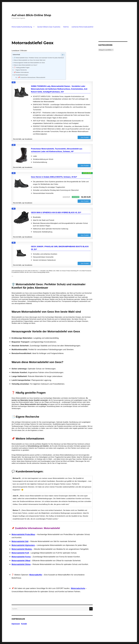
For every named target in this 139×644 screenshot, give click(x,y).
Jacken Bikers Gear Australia (49, 27)
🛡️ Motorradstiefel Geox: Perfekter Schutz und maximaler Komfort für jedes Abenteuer (39, 58)
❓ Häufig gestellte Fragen (22, 68)
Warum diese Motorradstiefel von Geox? (26, 65)
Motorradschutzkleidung (22, 27)
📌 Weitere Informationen (21, 72)
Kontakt (24, 624)
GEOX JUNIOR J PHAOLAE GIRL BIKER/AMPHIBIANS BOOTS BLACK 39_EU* (60, 248)
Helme (66, 27)
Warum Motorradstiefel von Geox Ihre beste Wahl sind (30, 60)
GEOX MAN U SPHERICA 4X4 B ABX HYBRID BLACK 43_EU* (56, 213)
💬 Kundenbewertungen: (21, 75)
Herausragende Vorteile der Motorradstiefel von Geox (29, 63)
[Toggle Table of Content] (62, 55)
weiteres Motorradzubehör (82, 27)
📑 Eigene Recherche (20, 70)
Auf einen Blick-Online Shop (31, 15)
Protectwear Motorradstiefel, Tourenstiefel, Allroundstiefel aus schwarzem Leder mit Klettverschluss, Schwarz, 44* (57, 150)
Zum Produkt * (85, 137)
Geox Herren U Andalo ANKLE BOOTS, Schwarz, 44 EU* (54, 177)
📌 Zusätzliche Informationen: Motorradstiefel (32, 77)
